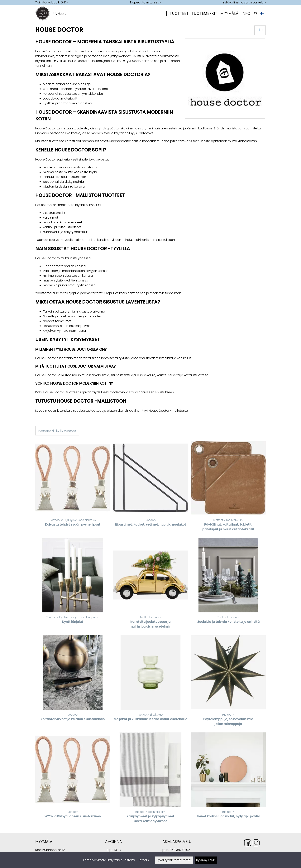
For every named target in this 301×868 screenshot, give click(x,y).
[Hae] (110, 14)
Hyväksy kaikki (206, 860)
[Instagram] (256, 844)
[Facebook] (248, 844)
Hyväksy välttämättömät (174, 860)
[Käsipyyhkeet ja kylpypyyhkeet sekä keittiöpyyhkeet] (150, 780)
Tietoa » (143, 860)
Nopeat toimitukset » (145, 2)
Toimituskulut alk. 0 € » (52, 2)
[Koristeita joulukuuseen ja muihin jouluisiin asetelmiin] (150, 585)
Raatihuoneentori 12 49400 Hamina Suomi (50, 850)
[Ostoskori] (255, 14)
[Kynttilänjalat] (73, 585)
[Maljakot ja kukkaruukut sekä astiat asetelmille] (150, 682)
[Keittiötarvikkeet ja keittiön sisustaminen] (73, 682)
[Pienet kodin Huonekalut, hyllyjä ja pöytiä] (228, 780)
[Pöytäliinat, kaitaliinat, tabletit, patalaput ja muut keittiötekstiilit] (228, 488)
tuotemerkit (204, 14)
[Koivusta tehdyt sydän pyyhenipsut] (73, 488)
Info (246, 14)
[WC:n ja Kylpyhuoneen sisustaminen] (73, 780)
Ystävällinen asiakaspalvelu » (244, 2)
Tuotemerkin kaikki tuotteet (57, 431)
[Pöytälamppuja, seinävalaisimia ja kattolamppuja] (228, 682)
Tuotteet (179, 14)
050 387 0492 (180, 850)
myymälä (229, 14)
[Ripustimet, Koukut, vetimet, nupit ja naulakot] (150, 488)
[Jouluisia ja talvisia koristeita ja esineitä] (228, 585)
